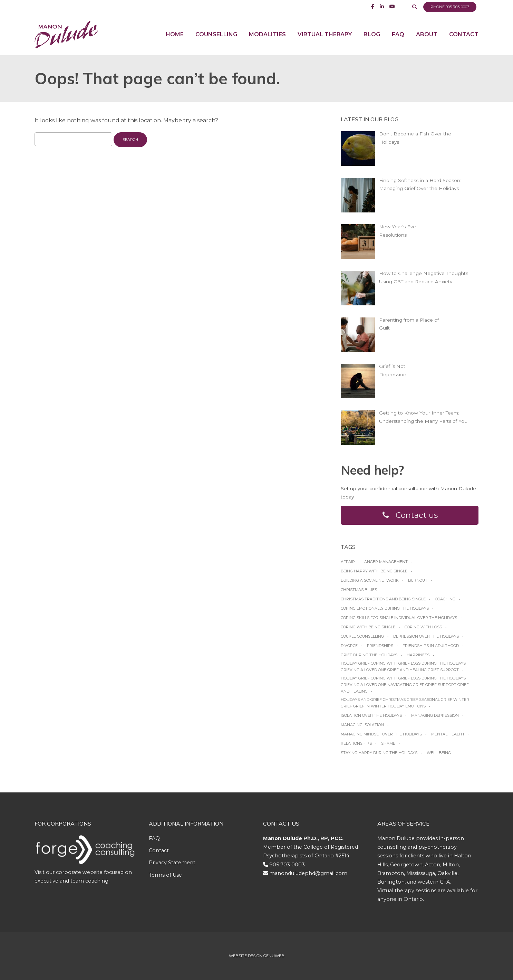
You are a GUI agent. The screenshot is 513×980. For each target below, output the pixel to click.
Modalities (267, 34)
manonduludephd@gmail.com (308, 873)
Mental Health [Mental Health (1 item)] (448, 734)
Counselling (216, 34)
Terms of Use (165, 875)
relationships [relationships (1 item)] (356, 743)
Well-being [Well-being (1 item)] (439, 753)
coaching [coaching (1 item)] (445, 599)
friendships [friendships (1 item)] (380, 646)
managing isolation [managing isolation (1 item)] (362, 725)
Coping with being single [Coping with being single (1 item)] (368, 627)
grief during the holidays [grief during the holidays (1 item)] (369, 655)
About (427, 34)
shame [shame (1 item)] (388, 743)
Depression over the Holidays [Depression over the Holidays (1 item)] (426, 636)
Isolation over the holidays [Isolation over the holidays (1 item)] (371, 715)
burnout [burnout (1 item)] (418, 580)
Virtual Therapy (325, 34)
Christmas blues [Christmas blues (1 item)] (359, 590)
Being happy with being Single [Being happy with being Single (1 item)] (374, 571)
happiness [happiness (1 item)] (418, 655)
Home (175, 34)
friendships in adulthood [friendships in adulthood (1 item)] (431, 646)
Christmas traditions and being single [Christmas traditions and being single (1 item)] (383, 599)
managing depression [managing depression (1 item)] (435, 715)
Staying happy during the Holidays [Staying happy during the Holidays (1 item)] (379, 753)
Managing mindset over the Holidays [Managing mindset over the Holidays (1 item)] (381, 734)
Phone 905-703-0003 (450, 7)
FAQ (398, 34)
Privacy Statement (172, 863)
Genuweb (274, 956)
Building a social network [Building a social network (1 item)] (370, 580)
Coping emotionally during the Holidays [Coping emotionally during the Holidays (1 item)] (385, 608)
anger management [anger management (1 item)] (386, 562)
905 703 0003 (287, 865)
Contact (464, 34)
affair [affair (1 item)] (348, 562)
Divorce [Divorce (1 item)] (349, 646)
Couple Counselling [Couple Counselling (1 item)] (362, 636)
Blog (372, 34)
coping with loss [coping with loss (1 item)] (423, 627)
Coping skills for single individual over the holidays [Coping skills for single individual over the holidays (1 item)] (399, 618)
